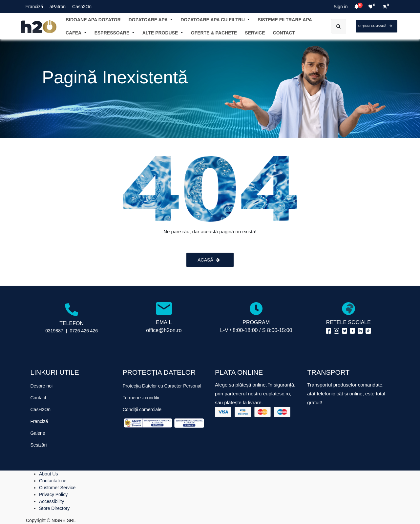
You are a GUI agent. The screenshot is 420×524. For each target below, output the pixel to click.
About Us (49, 474)
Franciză (34, 7)
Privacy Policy (53, 494)
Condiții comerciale (142, 409)
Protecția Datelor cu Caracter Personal (162, 386)
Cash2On (82, 7)
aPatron (58, 7)
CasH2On (41, 409)
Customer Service (57, 488)
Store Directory (54, 508)
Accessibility (52, 501)
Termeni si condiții (141, 398)
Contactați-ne (53, 481)
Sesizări (39, 445)
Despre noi (42, 386)
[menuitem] (284, 33)
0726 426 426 (84, 331)
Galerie (38, 433)
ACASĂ (209, 260)
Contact (38, 398)
